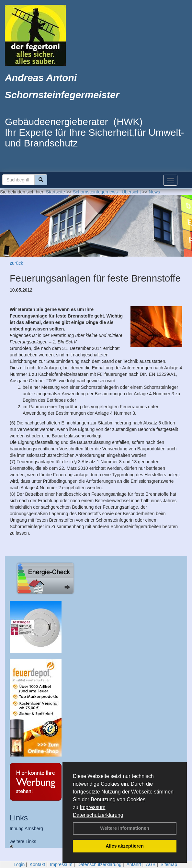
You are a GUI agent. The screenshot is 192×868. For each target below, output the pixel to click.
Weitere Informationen (125, 828)
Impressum (92, 807)
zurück (16, 263)
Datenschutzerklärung (98, 815)
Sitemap (169, 864)
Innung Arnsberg (26, 828)
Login (19, 864)
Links (19, 818)
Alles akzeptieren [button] (125, 846)
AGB (151, 864)
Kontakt (37, 864)
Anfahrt (134, 864)
